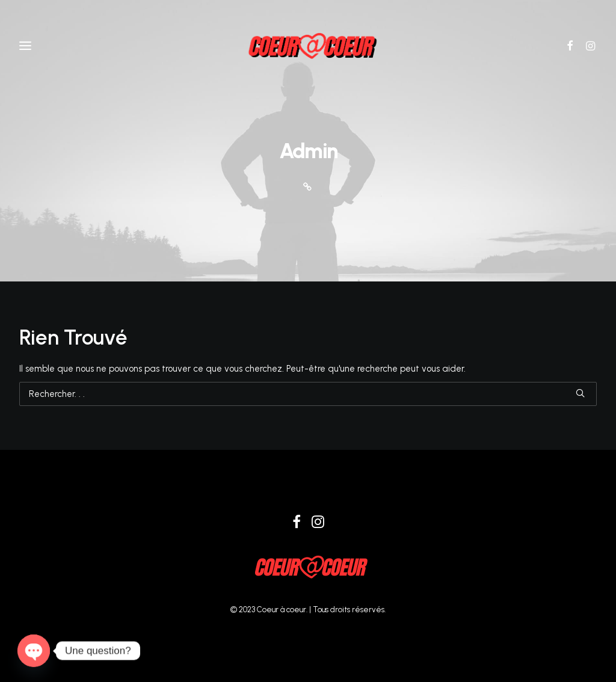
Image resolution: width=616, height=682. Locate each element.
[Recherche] (308, 394)
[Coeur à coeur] (308, 46)
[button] (574, 46)
